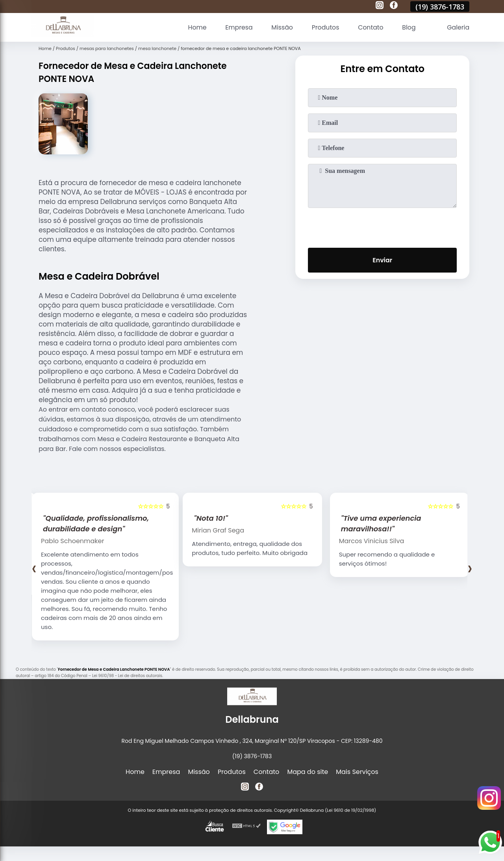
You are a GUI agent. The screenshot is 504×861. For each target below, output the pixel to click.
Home (194, 27)
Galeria (458, 27)
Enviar (382, 260)
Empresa (236, 27)
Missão (280, 27)
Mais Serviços (357, 772)
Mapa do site (308, 772)
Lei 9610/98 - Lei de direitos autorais (127, 676)
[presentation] (382, 226)
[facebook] (394, 6)
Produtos (324, 27)
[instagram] (380, 6)
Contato (370, 27)
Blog (408, 27)
